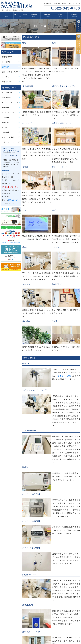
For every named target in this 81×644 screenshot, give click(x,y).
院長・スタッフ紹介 (20, 14)
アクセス (61, 14)
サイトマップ (68, 637)
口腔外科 (5, 114)
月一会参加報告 (69, 633)
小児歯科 (5, 128)
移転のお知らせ (29, 637)
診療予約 (74, 14)
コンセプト (6, 60)
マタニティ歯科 (7, 133)
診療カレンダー (7, 80)
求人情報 (7, 633)
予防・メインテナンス (10, 138)
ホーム (7, 14)
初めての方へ (7, 56)
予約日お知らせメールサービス (52, 633)
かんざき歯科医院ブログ (12, 637)
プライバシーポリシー (51, 637)
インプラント (7, 90)
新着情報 (7, 625)
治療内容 (47, 14)
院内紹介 (34, 14)
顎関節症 (5, 119)
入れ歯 (4, 124)
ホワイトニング (7, 109)
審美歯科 (5, 104)
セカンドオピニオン (9, 100)
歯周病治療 (6, 95)
